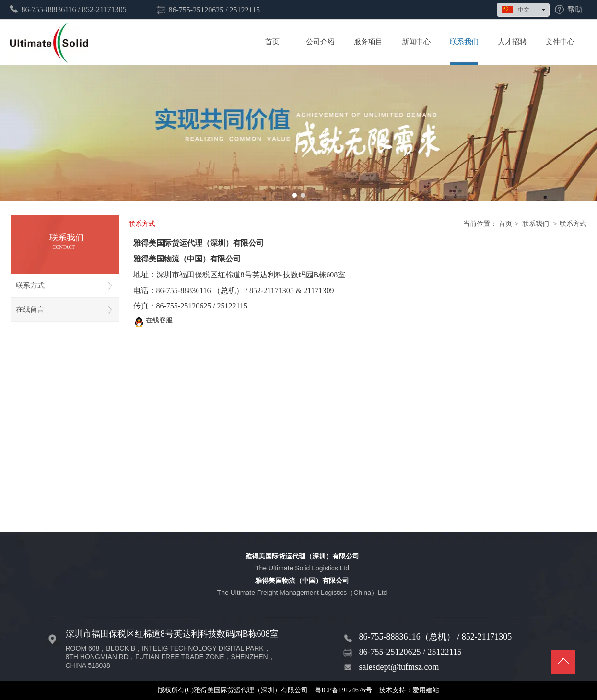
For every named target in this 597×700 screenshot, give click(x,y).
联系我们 (536, 224)
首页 (505, 224)
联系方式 (573, 224)
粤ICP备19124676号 (343, 690)
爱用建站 (426, 690)
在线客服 (153, 322)
